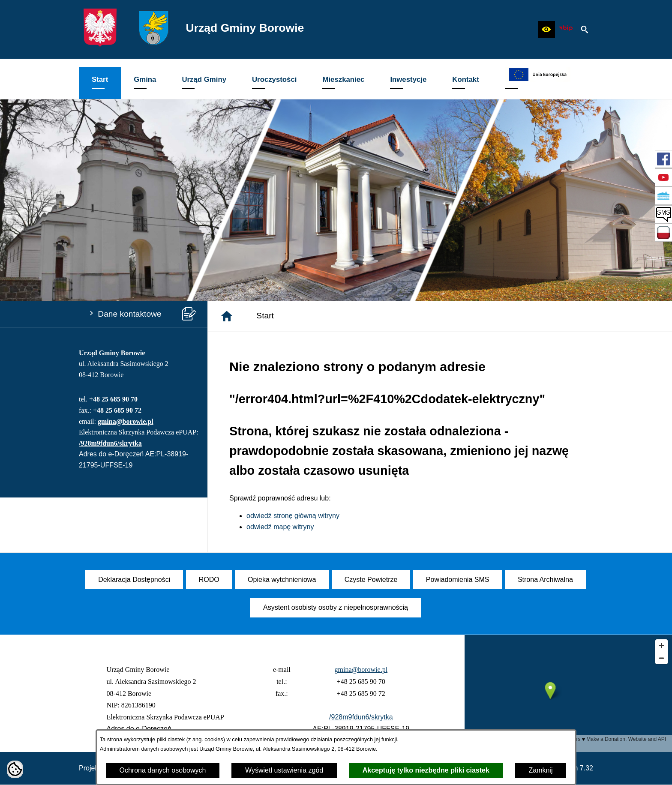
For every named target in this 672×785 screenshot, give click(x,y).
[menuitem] (100, 83)
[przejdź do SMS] (663, 214)
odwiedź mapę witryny (280, 527)
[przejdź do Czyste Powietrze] (663, 196)
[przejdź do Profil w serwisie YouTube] (663, 177)
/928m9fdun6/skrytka (110, 443)
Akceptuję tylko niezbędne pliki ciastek (426, 770)
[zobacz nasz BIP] (566, 30)
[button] (546, 30)
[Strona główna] (227, 316)
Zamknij (540, 770)
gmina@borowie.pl (126, 421)
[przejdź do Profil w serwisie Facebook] (663, 159)
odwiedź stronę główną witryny (293, 516)
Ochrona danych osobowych (163, 770)
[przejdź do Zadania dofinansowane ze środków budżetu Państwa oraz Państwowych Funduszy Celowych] (663, 233)
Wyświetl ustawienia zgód (284, 770)
